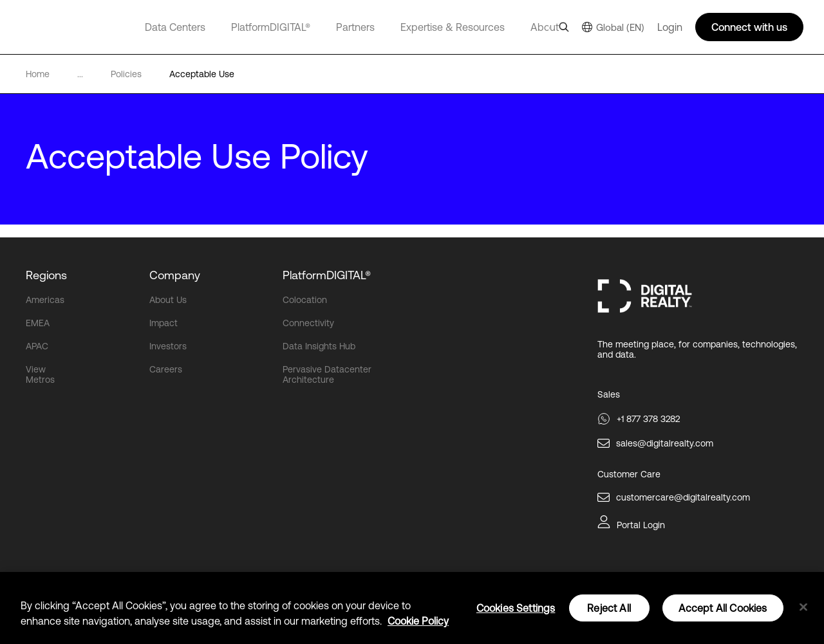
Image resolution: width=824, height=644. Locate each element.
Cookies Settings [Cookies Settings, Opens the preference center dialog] (516, 608)
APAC (37, 346)
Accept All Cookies (723, 608)
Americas (45, 300)
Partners (355, 27)
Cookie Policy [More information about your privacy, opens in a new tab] (418, 621)
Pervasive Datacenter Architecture (327, 374)
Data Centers (175, 27)
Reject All (609, 608)
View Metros (40, 374)
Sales (609, 394)
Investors (168, 346)
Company (175, 275)
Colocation (305, 300)
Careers (166, 369)
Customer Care (629, 474)
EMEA (38, 323)
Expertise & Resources (453, 27)
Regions (46, 275)
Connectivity (308, 323)
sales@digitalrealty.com (665, 443)
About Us (168, 300)
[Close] (803, 607)
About (545, 27)
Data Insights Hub (319, 346)
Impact (164, 323)
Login (670, 27)
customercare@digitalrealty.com (683, 497)
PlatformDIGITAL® (271, 27)
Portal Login (641, 525)
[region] (412, 608)
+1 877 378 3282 (648, 419)
